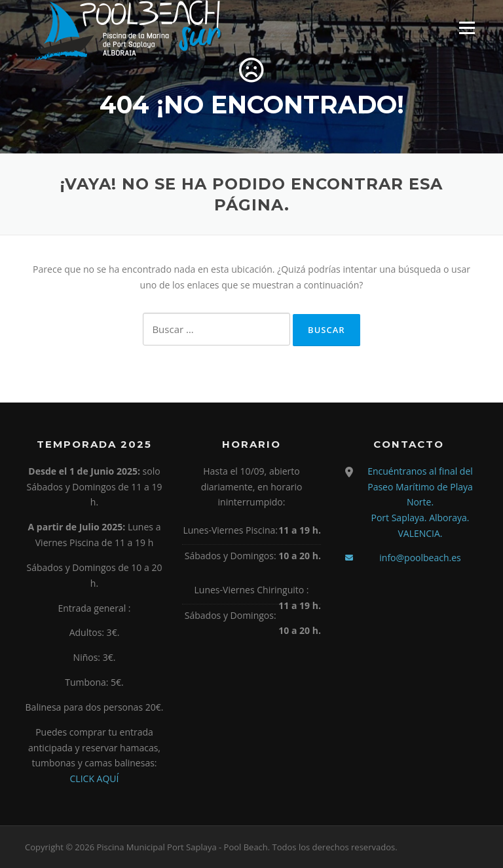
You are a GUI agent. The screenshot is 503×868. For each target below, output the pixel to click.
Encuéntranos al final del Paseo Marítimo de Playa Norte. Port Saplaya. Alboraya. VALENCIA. (420, 502)
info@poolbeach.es (420, 558)
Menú (467, 28)
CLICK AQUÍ (95, 779)
